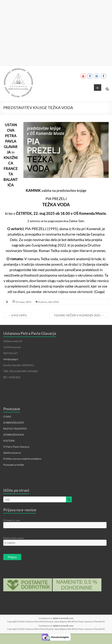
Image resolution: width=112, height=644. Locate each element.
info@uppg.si (11, 359)
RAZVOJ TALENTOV (15, 429)
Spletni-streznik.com (63, 618)
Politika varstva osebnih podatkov (22, 459)
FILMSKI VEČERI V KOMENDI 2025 (79, 315)
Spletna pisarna (12, 453)
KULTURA (9, 441)
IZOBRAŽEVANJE (14, 435)
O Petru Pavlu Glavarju (16, 447)
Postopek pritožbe (14, 465)
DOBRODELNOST (14, 423)
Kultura (43, 302)
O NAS (7, 417)
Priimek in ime (12, 520)
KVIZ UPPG (17, 315)
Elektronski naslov (14, 538)
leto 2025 (54, 302)
